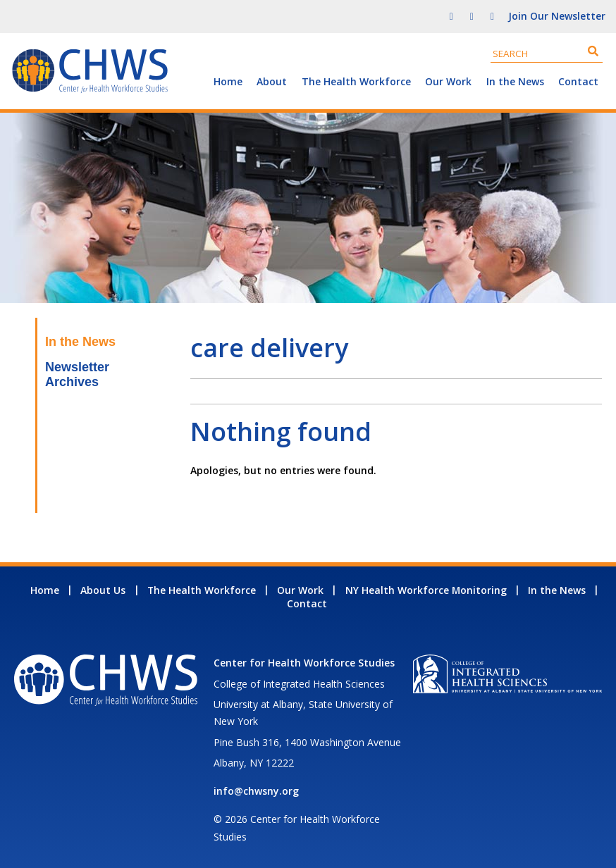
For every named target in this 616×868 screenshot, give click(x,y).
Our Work (448, 81)
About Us (103, 590)
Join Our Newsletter (557, 16)
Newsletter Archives (77, 374)
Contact (578, 81)
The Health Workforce (356, 81)
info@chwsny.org (256, 791)
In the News (515, 81)
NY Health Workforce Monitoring (426, 590)
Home (228, 81)
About (272, 81)
